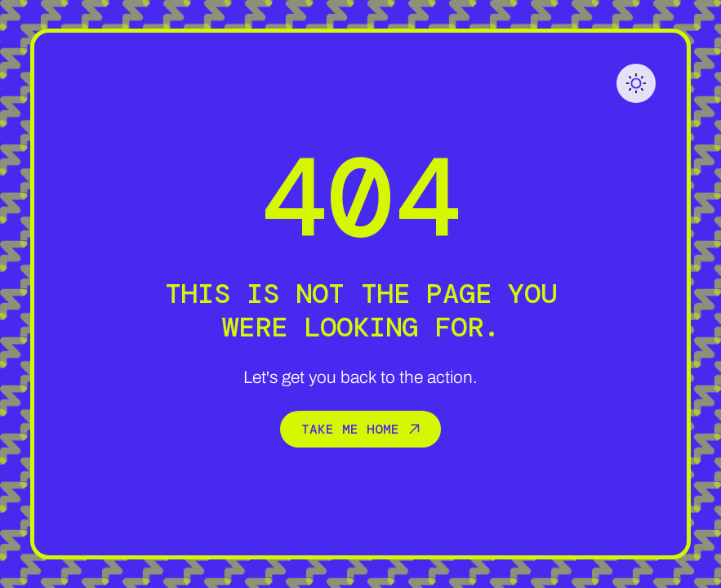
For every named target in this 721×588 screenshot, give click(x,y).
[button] (636, 83)
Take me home (360, 428)
